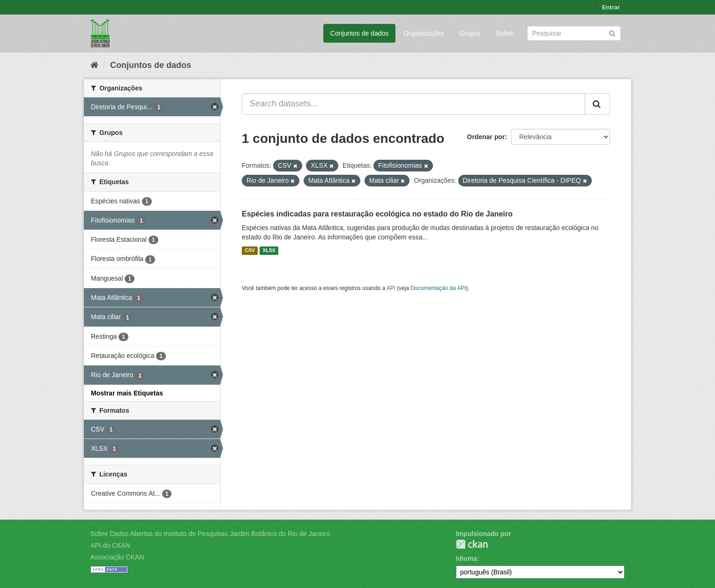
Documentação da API (438, 288)
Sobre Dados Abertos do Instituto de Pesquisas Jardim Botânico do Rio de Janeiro (210, 534)
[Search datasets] (574, 33)
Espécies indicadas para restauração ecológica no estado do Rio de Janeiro (377, 214)
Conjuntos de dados (360, 33)
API (391, 288)
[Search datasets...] (413, 104)
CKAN (472, 544)
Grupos (470, 33)
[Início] (94, 65)
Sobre (504, 33)
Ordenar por (486, 137)
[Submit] (612, 33)
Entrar (611, 7)
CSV (250, 251)
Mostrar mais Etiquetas (127, 393)
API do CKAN (110, 545)
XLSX (269, 251)
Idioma (466, 558)
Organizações (424, 33)
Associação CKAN (117, 557)
